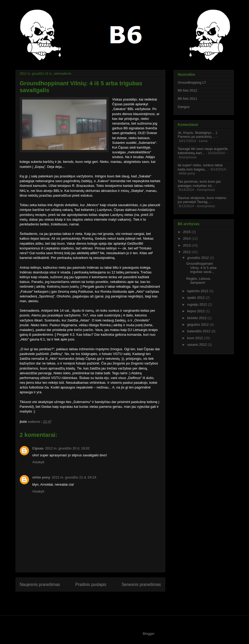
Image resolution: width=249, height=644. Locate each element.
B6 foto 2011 (188, 99)
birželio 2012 (197, 318)
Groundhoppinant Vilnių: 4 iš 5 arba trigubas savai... (201, 268)
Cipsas (38, 448)
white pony (41, 477)
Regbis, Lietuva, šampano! (199, 281)
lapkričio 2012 (198, 291)
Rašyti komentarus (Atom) (101, 601)
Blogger (149, 634)
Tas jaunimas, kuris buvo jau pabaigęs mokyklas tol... (199, 184)
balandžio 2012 (199, 331)
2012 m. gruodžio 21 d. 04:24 (74, 477)
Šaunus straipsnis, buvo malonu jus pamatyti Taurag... (202, 200)
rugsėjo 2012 (197, 304)
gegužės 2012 (198, 325)
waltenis (35, 422)
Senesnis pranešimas (141, 584)
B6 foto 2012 (188, 90)
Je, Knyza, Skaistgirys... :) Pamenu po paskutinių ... (198, 135)
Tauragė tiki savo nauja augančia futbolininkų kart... (203, 151)
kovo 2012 (196, 338)
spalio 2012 (196, 298)
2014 (187, 238)
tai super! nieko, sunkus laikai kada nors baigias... (200, 167)
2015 (187, 232)
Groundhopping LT (192, 82)
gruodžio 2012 (198, 258)
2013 (187, 245)
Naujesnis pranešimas (40, 584)
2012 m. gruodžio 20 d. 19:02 (67, 448)
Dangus (184, 107)
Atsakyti (38, 462)
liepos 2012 (196, 311)
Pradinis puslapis (91, 584)
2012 (187, 252)
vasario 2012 (197, 345)
